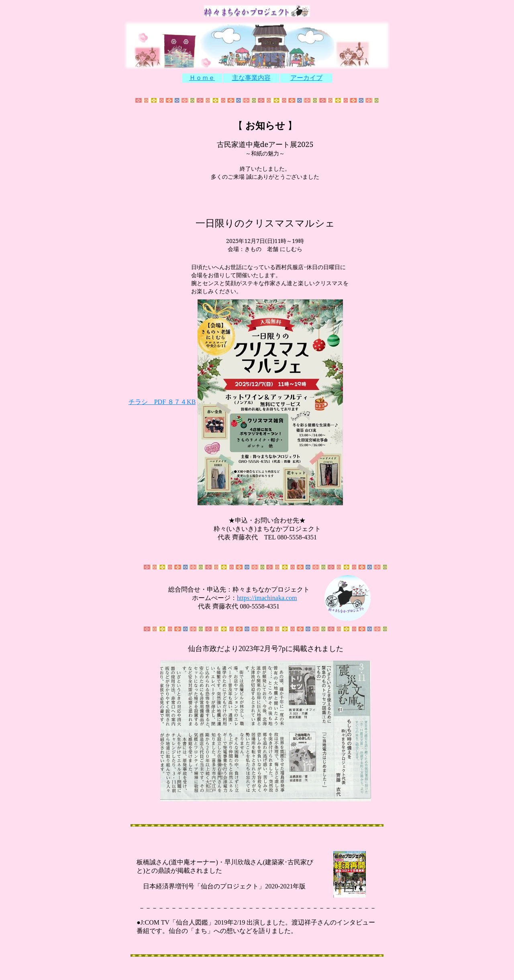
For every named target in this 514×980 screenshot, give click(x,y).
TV (164, 922)
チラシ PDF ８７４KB (162, 402)
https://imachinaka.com (267, 598)
